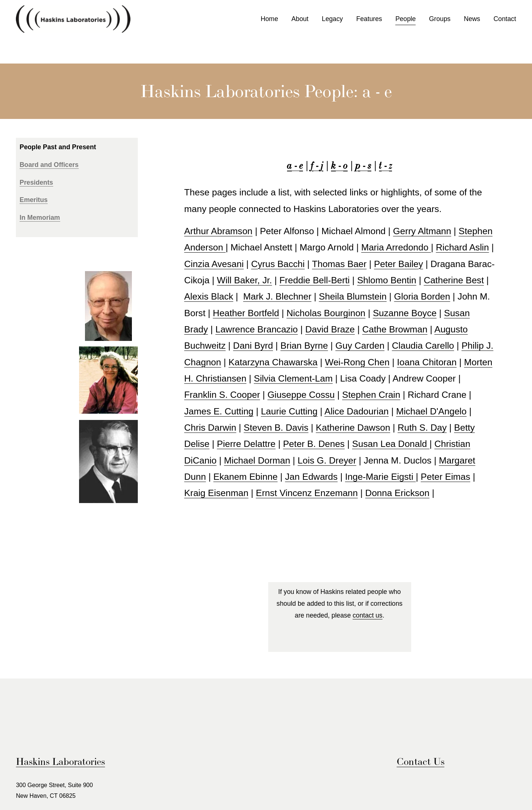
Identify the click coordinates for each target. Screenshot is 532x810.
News (472, 19)
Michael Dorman (257, 460)
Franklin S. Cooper (222, 395)
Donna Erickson (398, 493)
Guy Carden (360, 346)
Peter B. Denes (314, 444)
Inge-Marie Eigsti (381, 477)
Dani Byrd (253, 346)
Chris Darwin (210, 428)
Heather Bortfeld (246, 313)
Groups (440, 19)
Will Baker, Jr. (244, 280)
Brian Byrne (304, 346)
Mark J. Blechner (277, 296)
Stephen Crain (371, 395)
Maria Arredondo (396, 247)
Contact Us (421, 761)
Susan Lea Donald (391, 444)
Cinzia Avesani (214, 264)
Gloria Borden (422, 296)
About (300, 19)
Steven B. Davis (276, 428)
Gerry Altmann (422, 231)
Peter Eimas (446, 477)
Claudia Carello (423, 346)
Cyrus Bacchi (278, 264)
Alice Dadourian (357, 411)
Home (269, 19)
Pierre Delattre (246, 444)
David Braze (330, 329)
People (405, 19)
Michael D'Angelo (431, 411)
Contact (505, 19)
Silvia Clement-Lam (293, 378)
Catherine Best (454, 280)
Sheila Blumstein (353, 296)
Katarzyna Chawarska (273, 362)
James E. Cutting (219, 411)
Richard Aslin (463, 247)
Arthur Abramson (219, 231)
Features (369, 19)
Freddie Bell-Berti (314, 280)
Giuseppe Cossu (301, 395)
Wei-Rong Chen (357, 362)
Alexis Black (209, 296)
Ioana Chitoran (427, 362)
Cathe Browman (395, 329)
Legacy (332, 19)
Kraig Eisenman (216, 493)
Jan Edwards (311, 477)
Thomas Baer (339, 264)
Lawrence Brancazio (257, 329)
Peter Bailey (398, 264)
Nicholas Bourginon (326, 313)
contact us (367, 615)
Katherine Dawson (353, 428)
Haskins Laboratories (60, 761)
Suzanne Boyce (405, 313)
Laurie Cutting (289, 411)
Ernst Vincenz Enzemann (307, 493)
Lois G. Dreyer (327, 460)
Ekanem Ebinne (246, 477)
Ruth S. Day (422, 428)
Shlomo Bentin (387, 280)
